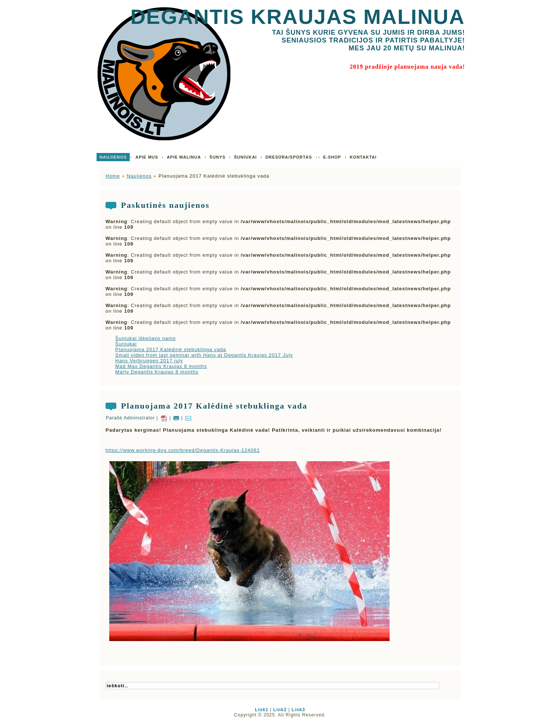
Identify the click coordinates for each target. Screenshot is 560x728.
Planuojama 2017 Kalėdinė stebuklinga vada (171, 349)
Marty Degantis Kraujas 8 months (157, 372)
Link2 (280, 710)
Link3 (298, 710)
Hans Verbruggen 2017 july (149, 361)
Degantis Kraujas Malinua (298, 17)
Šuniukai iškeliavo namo (145, 338)
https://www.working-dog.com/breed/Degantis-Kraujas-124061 (183, 450)
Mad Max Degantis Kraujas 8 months (161, 366)
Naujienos (139, 176)
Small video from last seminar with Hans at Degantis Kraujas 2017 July (204, 355)
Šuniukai (126, 344)
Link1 (262, 710)
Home (113, 176)
